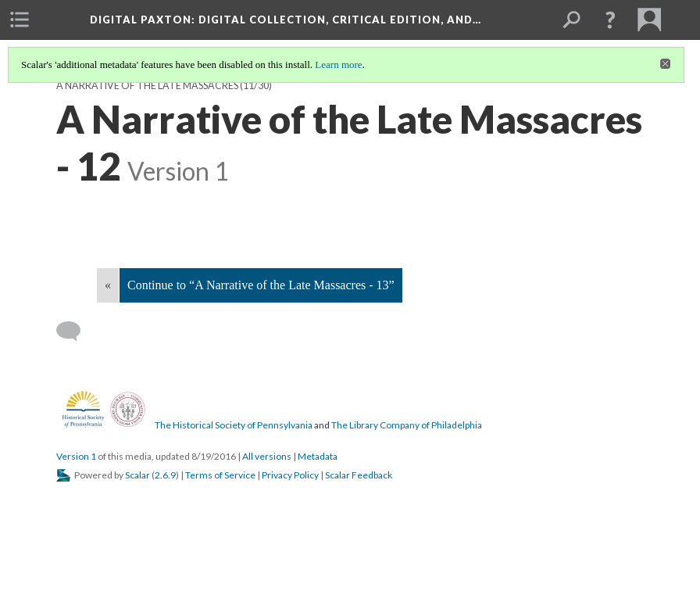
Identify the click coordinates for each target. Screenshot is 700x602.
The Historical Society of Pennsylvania (234, 425)
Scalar (137, 475)
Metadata (318, 456)
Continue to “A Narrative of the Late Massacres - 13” (261, 285)
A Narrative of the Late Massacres (147, 86)
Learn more (338, 64)
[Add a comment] (75, 331)
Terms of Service (220, 475)
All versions (267, 456)
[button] (610, 20)
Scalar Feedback (359, 475)
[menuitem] (20, 20)
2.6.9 (165, 475)
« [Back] (108, 285)
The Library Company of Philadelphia (407, 425)
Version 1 (76, 456)
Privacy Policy (290, 475)
